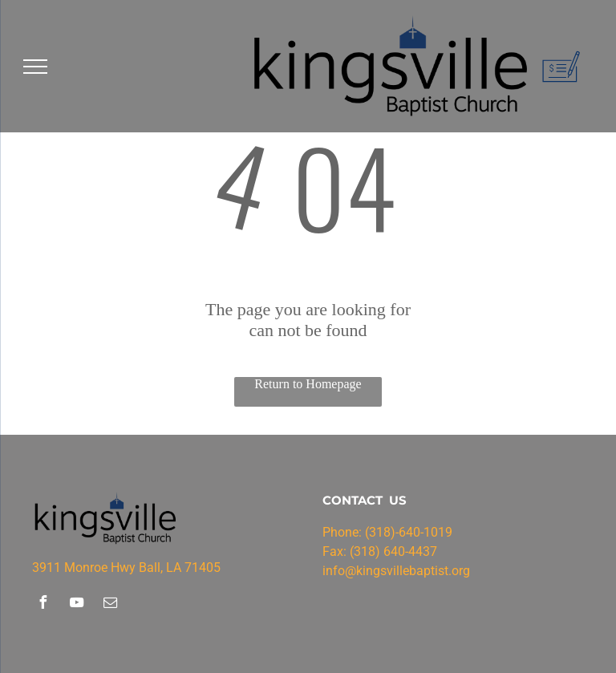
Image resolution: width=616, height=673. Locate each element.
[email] (110, 604)
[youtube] (76, 604)
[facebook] (43, 604)
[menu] (35, 67)
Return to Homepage (308, 384)
